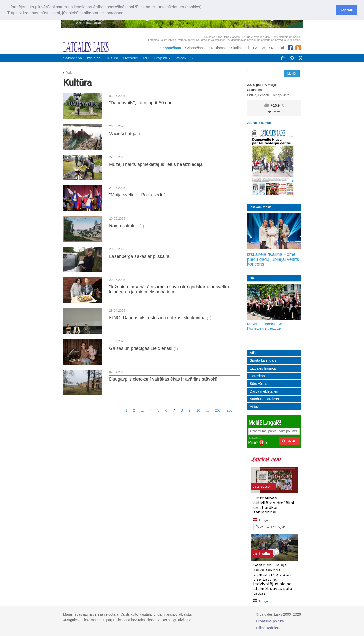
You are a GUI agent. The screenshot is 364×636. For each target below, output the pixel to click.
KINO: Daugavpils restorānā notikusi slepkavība (157, 318)
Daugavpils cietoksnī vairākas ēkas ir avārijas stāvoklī (163, 379)
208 (229, 410)
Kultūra (112, 58)
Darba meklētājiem (265, 391)
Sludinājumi (239, 48)
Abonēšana (195, 48)
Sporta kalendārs (263, 360)
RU (146, 58)
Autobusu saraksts (264, 399)
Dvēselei (131, 58)
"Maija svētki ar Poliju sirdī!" (137, 195)
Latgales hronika (263, 368)
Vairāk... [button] (184, 58)
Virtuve (255, 407)
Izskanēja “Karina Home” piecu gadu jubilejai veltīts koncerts (273, 259)
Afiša (254, 353)
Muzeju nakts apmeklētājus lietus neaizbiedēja (156, 164)
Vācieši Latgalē (125, 134)
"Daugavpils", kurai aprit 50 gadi (141, 103)
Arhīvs (259, 48)
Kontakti (276, 48)
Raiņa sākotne (124, 226)
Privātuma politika (270, 621)
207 (218, 410)
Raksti (70, 73)
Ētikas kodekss (268, 628)
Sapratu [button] (347, 10)
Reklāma (217, 48)
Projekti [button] (162, 58)
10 (198, 410)
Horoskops (258, 376)
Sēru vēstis (258, 384)
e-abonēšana (170, 48)
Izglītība (94, 58)
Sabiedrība (73, 58)
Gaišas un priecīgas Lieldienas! (141, 348)
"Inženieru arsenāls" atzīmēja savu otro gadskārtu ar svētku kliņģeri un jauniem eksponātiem (169, 289)
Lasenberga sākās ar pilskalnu (140, 256)
